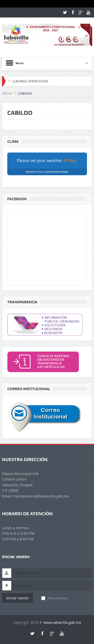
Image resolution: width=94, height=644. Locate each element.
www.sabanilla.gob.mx (62, 622)
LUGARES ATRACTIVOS (30, 81)
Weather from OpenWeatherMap (47, 172)
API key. (70, 161)
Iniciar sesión (18, 598)
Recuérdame (54, 598)
